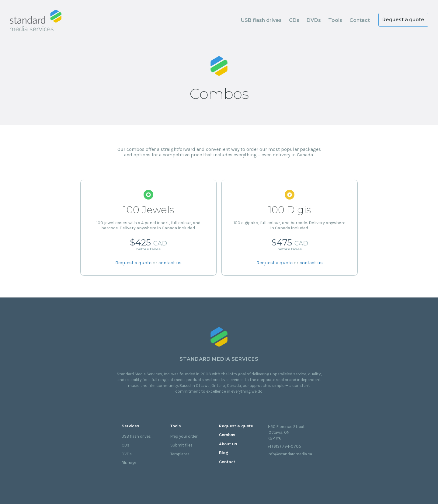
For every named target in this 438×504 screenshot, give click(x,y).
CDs (294, 20)
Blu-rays (129, 463)
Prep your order (184, 436)
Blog (224, 453)
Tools (335, 20)
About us (228, 444)
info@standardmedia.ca (290, 454)
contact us (170, 263)
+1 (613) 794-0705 (284, 446)
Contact (360, 20)
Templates (180, 454)
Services (130, 426)
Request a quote (403, 20)
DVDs (314, 20)
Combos (227, 435)
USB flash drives (261, 20)
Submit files (181, 445)
